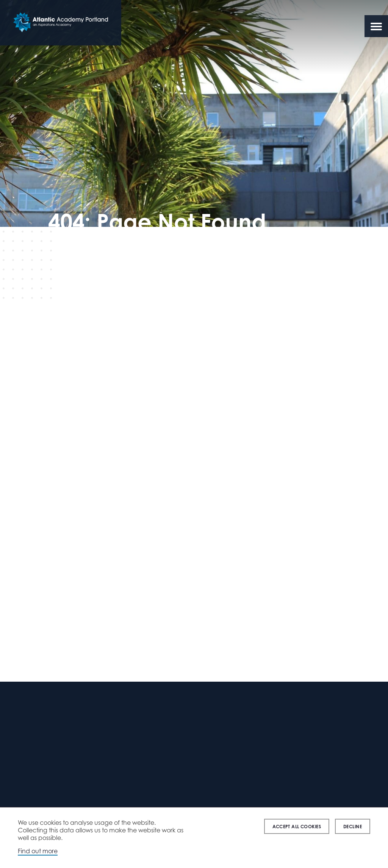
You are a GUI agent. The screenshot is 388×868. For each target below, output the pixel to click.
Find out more (38, 851)
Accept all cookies (297, 827)
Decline (353, 827)
